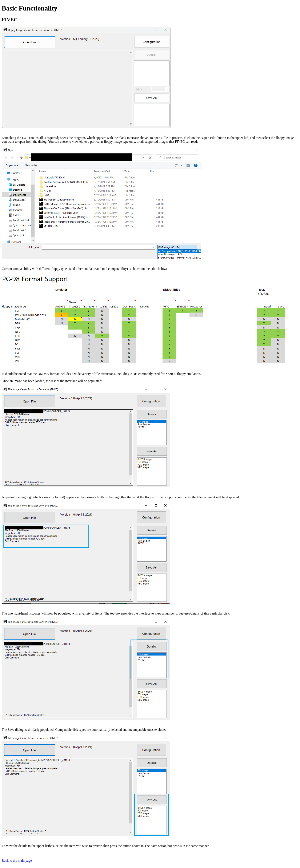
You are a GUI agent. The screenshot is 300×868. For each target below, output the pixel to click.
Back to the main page (17, 861)
